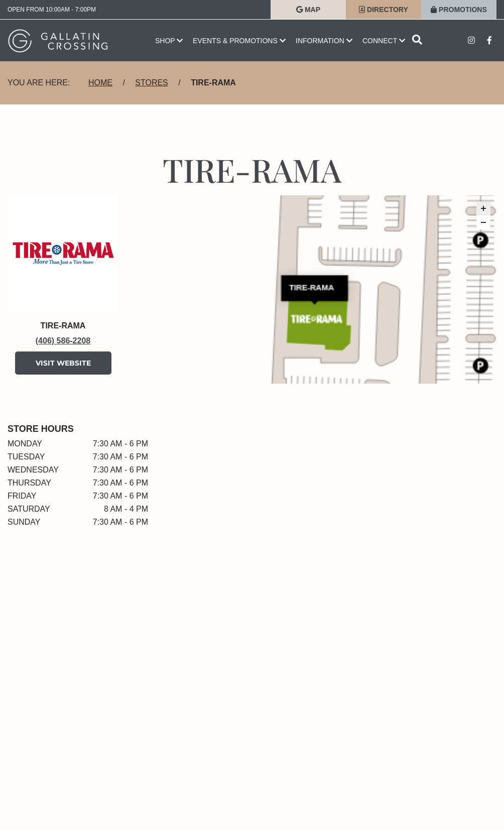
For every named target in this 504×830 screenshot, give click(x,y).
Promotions (459, 10)
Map (308, 10)
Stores (152, 83)
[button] (483, 208)
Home (100, 83)
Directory (384, 10)
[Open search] (417, 40)
